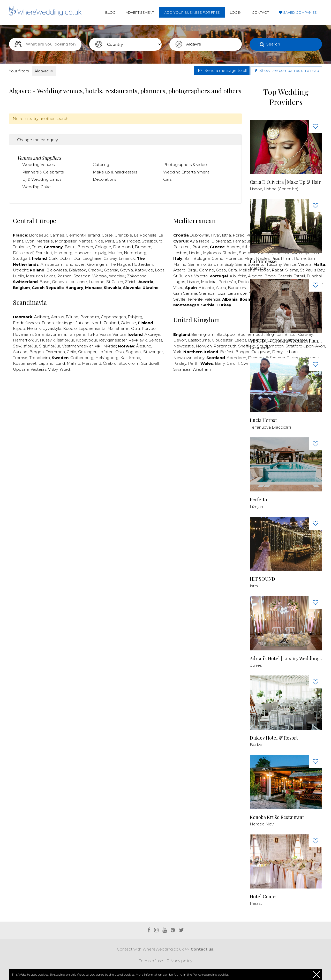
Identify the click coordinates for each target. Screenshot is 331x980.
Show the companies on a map (286, 70)
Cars (167, 179)
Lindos (195, 253)
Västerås (38, 369)
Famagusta (244, 241)
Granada (207, 293)
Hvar (216, 235)
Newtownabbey (189, 358)
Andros (233, 247)
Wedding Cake (36, 187)
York (177, 352)
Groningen (97, 264)
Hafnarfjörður (25, 340)
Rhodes (230, 253)
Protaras (200, 247)
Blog (110, 12)
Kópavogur (87, 340)
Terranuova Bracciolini (270, 427)
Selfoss (155, 340)
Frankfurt (44, 253)
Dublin (66, 258)
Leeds (240, 340)
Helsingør (65, 323)
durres (256, 665)
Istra (254, 586)
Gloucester (222, 340)
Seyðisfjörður (25, 346)
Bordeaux (38, 235)
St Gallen (115, 282)
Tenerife (195, 299)
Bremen (85, 247)
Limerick (127, 258)
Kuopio (70, 328)
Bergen (36, 352)
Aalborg (42, 317)
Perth (193, 363)
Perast (256, 903)
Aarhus (57, 317)
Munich (115, 253)
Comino (207, 270)
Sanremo (197, 264)
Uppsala (21, 369)
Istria (226, 235)
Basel (45, 282)
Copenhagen (113, 317)
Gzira (232, 270)
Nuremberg (135, 253)
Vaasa (105, 334)
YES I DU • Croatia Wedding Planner (286, 341)
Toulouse (21, 247)
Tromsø (20, 358)
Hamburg (63, 253)
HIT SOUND (262, 579)
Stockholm (129, 363)
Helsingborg (107, 358)
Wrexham (202, 369)
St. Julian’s (183, 276)
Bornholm (90, 317)
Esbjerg (135, 317)
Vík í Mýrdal (105, 346)
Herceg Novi (262, 824)
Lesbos (180, 253)
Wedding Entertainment (186, 172)
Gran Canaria (185, 293)
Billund (72, 317)
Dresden (143, 247)
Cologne (103, 247)
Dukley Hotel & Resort (274, 738)
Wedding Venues (38, 165)
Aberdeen (236, 358)
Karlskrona (130, 358)
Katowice (144, 270)
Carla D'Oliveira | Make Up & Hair (285, 182)
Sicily (229, 264)
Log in (236, 12)
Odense (128, 323)
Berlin (70, 247)
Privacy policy (179, 961)
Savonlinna (56, 334)
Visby (53, 369)
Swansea (182, 369)
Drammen (55, 352)
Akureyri (152, 334)
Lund (60, 363)
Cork (53, 258)
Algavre (44, 71)
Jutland (82, 323)
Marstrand (92, 363)
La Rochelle (145, 235)
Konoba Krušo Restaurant (277, 817)
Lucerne (97, 282)
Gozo (221, 270)
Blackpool (226, 334)
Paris (110, 241)
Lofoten (106, 352)
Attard (179, 270)
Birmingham (203, 334)
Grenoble (123, 235)
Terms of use (151, 961)
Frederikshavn (26, 323)
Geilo (72, 352)
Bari (188, 258)
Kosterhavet (25, 363)
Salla (39, 334)
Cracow (95, 270)
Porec (239, 235)
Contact (260, 12)
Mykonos (212, 253)
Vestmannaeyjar (77, 346)
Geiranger (87, 352)
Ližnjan (256, 507)
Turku (92, 334)
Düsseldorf (23, 253)
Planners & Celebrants (43, 172)
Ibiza (221, 293)
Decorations (104, 179)
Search (273, 44)
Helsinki (34, 328)
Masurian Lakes (41, 276)
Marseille (45, 241)
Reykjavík (138, 340)
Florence (234, 258)
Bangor (242, 352)
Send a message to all (222, 70)
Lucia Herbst (263, 420)
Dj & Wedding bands (42, 179)
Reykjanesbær (113, 340)
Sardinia (215, 264)
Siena (241, 264)
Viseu (178, 288)
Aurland (20, 352)
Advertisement (140, 12)
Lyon (30, 241)
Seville (179, 299)
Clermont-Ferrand (83, 235)
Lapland (46, 363)
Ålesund (144, 346)
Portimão (227, 282)
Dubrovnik (199, 235)
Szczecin (82, 276)
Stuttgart (22, 258)
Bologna (202, 258)
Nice (99, 241)
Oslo (120, 352)
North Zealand (105, 323)
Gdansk (111, 270)
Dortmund (123, 247)
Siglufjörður (50, 346)
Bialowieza (57, 270)
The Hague (119, 264)
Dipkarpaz (221, 241)
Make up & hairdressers (115, 172)
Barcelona (238, 288)
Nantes (85, 241)
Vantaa (119, 334)
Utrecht (20, 270)
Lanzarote (237, 293)
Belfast (227, 352)
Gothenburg (82, 358)
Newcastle (184, 346)
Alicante (206, 288)
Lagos (179, 282)
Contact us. (202, 949)
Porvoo (149, 328)
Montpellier (66, 241)
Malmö (73, 363)
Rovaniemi (23, 334)
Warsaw (100, 276)
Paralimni (182, 247)
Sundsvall (150, 363)
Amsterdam (52, 264)
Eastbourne (199, 340)
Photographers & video (185, 165)
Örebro (110, 363)
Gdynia (126, 270)
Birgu (192, 270)
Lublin (18, 276)
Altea (221, 288)
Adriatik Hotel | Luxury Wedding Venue (286, 659)
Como (217, 258)
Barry (220, 363)
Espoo (19, 328)
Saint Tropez (128, 241)
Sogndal (134, 352)
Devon (180, 340)
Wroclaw (117, 276)
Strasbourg (152, 241)
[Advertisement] (125, 392)
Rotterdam (142, 264)
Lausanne (78, 282)
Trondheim (40, 358)
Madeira (209, 282)
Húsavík (47, 340)
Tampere (77, 334)
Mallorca (258, 268)
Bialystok (77, 270)
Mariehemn (118, 328)
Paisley (180, 363)
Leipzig (99, 253)
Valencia (212, 299)
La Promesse (263, 261)
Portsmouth (225, 346)
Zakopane (137, 276)
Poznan (64, 276)
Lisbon (193, 282)
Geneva (59, 282)
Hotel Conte (263, 897)
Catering (101, 165)
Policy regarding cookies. (211, 974)
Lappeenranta (92, 328)
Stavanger (153, 352)
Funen (48, 323)
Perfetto (258, 500)
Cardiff (233, 363)
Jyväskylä (52, 328)
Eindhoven (75, 264)
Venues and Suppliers (39, 158)
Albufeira (238, 276)
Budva (256, 745)
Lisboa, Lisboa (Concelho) (274, 189)
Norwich (204, 346)
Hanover (82, 253)
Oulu (136, 328)
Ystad (65, 369)
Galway (110, 258)
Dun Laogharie (88, 258)
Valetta (201, 276)
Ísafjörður (65, 340)
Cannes (57, 235)
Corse (107, 235)
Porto (243, 282)
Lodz (160, 270)
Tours (37, 247)
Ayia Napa (200, 241)
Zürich (131, 282)
